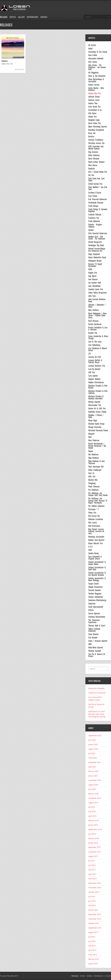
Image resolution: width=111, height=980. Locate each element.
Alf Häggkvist (93, 73)
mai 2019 (92, 812)
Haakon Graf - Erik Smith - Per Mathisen (97, 238)
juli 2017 (92, 861)
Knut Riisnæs (93, 321)
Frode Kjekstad (94, 221)
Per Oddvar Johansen (96, 506)
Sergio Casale (94, 584)
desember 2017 (95, 847)
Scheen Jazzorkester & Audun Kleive (97, 563)
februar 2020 (94, 794)
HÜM (90, 269)
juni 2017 (92, 865)
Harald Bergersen (95, 242)
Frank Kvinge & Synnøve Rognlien (98, 210)
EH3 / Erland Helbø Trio (98, 172)
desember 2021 (95, 762)
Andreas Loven (94, 100)
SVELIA (91, 610)
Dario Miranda (94, 159)
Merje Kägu (93, 420)
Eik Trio (91, 175)
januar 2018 (93, 843)
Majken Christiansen (96, 382)
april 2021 (92, 767)
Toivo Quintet (93, 634)
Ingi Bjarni (92, 276)
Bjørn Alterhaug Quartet (98, 127)
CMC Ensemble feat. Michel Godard (96, 148)
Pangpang (92, 483)
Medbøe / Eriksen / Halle (96, 416)
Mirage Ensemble (95, 427)
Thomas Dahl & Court (97, 626)
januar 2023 (93, 744)
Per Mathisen (93, 490)
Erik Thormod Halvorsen (98, 199)
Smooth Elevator (95, 590)
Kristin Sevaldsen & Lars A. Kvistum (98, 329)
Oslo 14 (91, 473)
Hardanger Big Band (96, 245)
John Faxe (92, 296)
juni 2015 (92, 941)
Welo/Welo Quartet (96, 647)
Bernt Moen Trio (95, 123)
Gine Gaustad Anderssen (98, 233)
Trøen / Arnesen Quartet (98, 641)
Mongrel (91, 434)
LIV (90, 354)
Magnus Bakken (94, 379)
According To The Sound (98, 52)
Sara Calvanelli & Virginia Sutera (95, 558)
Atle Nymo (92, 113)
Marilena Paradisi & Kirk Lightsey (98, 392)
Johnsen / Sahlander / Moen (97, 306)
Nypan (91, 451)
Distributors (33, 17)
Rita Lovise (93, 523)
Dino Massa (93, 165)
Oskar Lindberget (95, 470)
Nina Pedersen (94, 440)
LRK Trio (92, 372)
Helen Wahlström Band (97, 257)
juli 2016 (92, 897)
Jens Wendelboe (94, 286)
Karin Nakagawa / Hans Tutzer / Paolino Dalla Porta (97, 315)
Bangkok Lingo (94, 120)
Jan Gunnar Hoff (95, 283)
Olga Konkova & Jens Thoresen (96, 462)
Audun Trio (92, 117)
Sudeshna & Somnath (97, 693)
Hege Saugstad (94, 254)
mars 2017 (93, 879)
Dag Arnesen (93, 152)
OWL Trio (92, 477)
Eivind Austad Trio (95, 184)
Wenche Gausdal (95, 651)
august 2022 (93, 749)
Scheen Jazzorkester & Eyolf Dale (97, 568)
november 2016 (95, 888)
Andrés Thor (93, 103)
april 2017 (92, 874)
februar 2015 (94, 959)
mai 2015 (92, 946)
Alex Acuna (93, 62)
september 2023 (95, 736)
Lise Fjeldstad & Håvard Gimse (98, 349)
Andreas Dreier (94, 97)
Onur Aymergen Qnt (96, 467)
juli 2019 (92, 807)
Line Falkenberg (94, 345)
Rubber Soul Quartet (96, 540)
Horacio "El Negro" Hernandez (95, 265)
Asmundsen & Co (95, 110)
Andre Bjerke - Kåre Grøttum (96, 89)
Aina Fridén (93, 55)
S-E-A (90, 547)
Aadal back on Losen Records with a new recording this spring (97, 714)
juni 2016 (92, 901)
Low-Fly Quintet (94, 369)
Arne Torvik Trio (94, 107)
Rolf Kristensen (94, 526)
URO (90, 644)
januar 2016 (93, 910)
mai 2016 (92, 905)
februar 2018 (94, 838)
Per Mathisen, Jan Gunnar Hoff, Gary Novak (98, 494)
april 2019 (92, 816)
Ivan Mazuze (93, 279)
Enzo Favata (93, 196)
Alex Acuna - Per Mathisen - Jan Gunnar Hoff (97, 67)
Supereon (92, 603)
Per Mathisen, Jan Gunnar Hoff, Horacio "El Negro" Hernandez (98, 501)
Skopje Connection (95, 587)
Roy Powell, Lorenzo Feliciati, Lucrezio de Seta (96, 531)
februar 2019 (94, 821)
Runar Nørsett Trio (95, 543)
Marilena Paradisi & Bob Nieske (98, 387)
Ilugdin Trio (93, 273)
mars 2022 (93, 758)
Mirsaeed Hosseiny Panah (98, 430)
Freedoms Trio (94, 218)
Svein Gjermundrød (96, 607)
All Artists (92, 45)
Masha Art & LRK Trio (97, 408)
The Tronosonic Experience (94, 621)
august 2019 (93, 803)
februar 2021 (94, 771)
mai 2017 (92, 870)
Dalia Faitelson (94, 155)
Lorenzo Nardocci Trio (97, 366)
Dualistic (92, 169)
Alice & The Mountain (97, 76)
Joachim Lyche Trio (96, 289)
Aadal (90, 48)
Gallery (21, 17)
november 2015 (95, 919)
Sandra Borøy (93, 553)
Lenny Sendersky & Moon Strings (98, 337)
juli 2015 (92, 937)
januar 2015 (93, 964)
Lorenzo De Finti (95, 357)
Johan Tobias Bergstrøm (97, 293)
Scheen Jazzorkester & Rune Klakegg (97, 579)
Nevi (90, 437)
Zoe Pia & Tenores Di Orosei (97, 655)
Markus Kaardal (94, 402)
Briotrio (91, 136)
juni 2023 (92, 740)
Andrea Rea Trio (7, 64)
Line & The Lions (95, 342)
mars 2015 (93, 955)
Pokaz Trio (92, 513)
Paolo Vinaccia (94, 486)
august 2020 (93, 785)
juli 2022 (92, 753)
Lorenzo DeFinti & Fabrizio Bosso (95, 361)
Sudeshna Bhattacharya (97, 600)
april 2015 (92, 950)
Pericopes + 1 (94, 509)
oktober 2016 (94, 892)
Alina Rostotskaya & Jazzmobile (96, 80)
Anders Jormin (94, 85)
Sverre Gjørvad (94, 613)
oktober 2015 (94, 923)
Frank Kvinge (93, 206)
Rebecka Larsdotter (96, 519)
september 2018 (95, 829)
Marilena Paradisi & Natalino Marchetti (96, 397)
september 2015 (95, 928)
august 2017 (93, 856)
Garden (91, 230)
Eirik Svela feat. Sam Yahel (96, 180)
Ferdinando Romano (96, 203)
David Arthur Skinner (96, 162)
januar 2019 (93, 825)
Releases (4, 17)
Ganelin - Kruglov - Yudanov (96, 226)
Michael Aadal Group (96, 424)
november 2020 (95, 780)
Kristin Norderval (95, 324)
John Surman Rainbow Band (97, 300)
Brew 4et (92, 133)
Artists (13, 17)
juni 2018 (92, 834)
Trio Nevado (93, 638)
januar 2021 (93, 776)
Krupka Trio (93, 333)
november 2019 (95, 798)
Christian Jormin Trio (96, 143)
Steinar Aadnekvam (96, 597)
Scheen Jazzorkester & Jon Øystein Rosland (97, 574)
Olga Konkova (94, 458)
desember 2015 (95, 914)
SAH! (90, 550)
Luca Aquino (93, 376)
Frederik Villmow (95, 215)
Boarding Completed (96, 130)
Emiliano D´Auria (95, 193)
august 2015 (93, 932)
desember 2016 (95, 883)
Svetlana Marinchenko (97, 617)
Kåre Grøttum (94, 310)
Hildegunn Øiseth (95, 261)
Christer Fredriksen (96, 140)
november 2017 (95, 852)
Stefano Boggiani (95, 594)
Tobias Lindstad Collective (94, 630)
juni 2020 (92, 789)
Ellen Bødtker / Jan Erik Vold (98, 188)
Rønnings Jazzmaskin (96, 537)
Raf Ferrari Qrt (94, 516)
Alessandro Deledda (96, 58)
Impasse (4, 61)
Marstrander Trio (95, 405)
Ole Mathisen (93, 454)
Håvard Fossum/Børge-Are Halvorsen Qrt (97, 250)
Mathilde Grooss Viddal (97, 412)
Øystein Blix (93, 480)
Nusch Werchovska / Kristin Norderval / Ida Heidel (97, 446)
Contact (44, 17)
